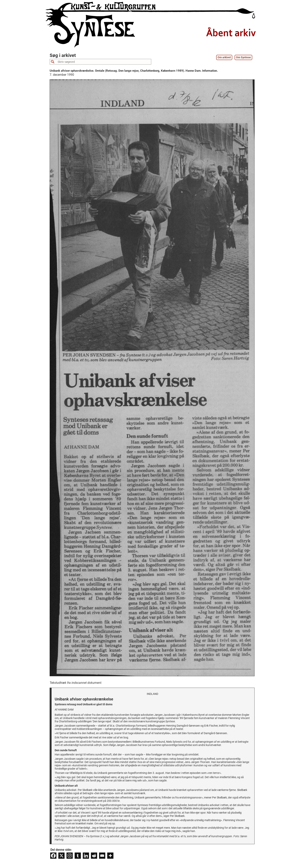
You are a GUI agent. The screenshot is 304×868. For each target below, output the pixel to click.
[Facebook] (53, 856)
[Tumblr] (78, 856)
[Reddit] (94, 856)
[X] (61, 856)
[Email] (102, 856)
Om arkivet (224, 57)
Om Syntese (243, 57)
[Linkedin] (86, 856)
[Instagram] (70, 856)
